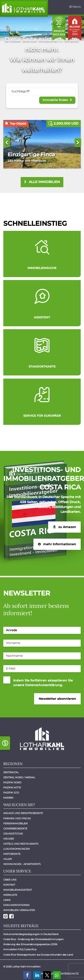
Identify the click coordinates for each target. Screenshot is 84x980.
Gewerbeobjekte (15, 829)
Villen (8, 859)
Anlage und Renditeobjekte (23, 813)
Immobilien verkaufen (19, 910)
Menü (75, 7)
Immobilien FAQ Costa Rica (20, 949)
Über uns (10, 880)
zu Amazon (64, 527)
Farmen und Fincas (17, 819)
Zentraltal (11, 772)
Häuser (9, 839)
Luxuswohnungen (16, 849)
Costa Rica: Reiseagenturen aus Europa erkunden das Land (38, 955)
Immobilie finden (57, 100)
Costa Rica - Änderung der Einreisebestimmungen (33, 939)
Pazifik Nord (12, 783)
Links (7, 900)
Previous (7, 143)
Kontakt (9, 885)
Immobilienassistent (18, 890)
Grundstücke (13, 834)
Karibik (8, 798)
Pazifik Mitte (12, 788)
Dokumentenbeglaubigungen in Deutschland (31, 934)
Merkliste (10, 895)
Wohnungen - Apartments (22, 864)
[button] (27, 975)
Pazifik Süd (11, 793)
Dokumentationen (16, 905)
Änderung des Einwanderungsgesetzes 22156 (30, 944)
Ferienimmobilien (16, 824)
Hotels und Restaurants (21, 844)
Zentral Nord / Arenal (19, 777)
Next (78, 143)
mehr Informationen (57, 544)
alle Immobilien (42, 182)
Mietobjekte (12, 854)
